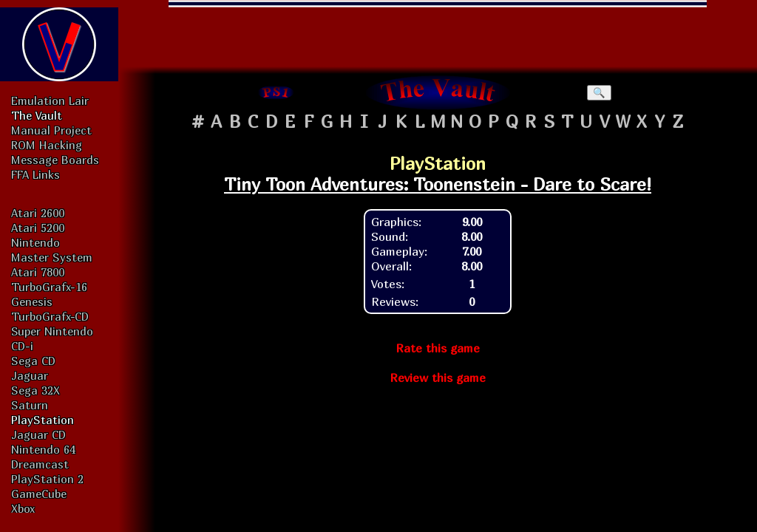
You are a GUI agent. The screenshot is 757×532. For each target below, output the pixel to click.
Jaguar (30, 375)
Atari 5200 (38, 228)
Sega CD (33, 361)
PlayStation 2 (47, 479)
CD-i (22, 346)
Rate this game (438, 348)
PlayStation (43, 420)
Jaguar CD (38, 434)
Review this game (438, 378)
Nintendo (35, 242)
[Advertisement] (438, 33)
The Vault (37, 115)
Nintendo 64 (43, 449)
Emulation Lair (50, 100)
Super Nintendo (52, 331)
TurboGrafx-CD (50, 316)
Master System (52, 257)
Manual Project (51, 130)
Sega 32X (35, 390)
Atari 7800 (38, 272)
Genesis (32, 301)
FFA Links (35, 174)
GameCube (39, 494)
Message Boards (55, 160)
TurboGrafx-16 (49, 287)
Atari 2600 (38, 213)
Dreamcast (40, 464)
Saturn (30, 405)
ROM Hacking (47, 145)
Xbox (23, 508)
